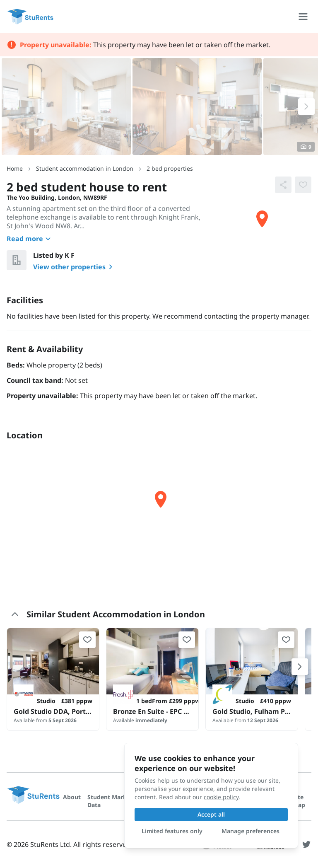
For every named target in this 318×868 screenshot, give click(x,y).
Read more (30, 239)
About (72, 797)
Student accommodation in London (85, 168)
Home (15, 168)
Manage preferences (251, 831)
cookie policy (221, 797)
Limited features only (172, 831)
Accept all (211, 814)
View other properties (74, 267)
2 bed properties (170, 168)
